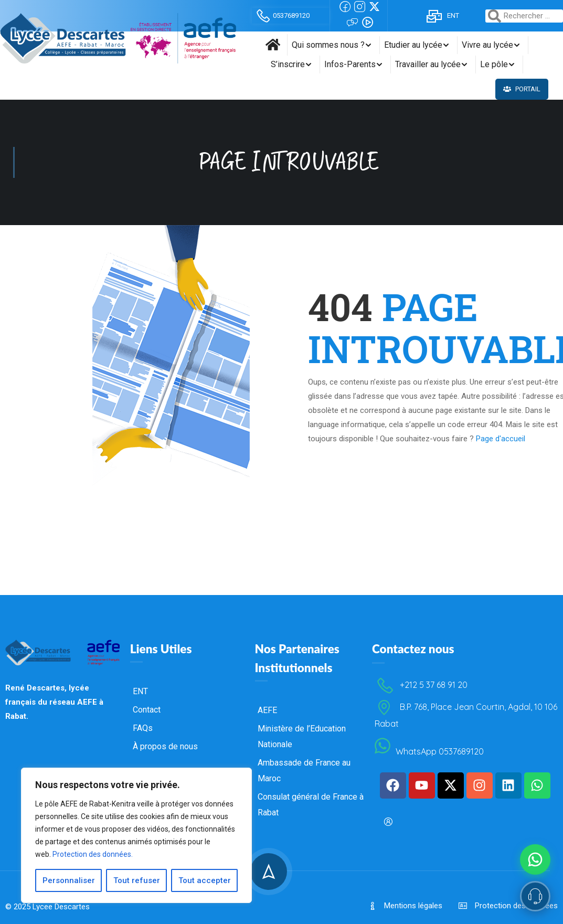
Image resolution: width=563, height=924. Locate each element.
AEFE (267, 779)
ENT (442, 15)
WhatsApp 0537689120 (429, 820)
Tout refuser (137, 880)
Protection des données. (93, 854)
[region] (136, 835)
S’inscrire (288, 64)
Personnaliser (69, 880)
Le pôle (494, 64)
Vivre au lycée (487, 45)
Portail (522, 89)
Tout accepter (205, 880)
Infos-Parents (350, 64)
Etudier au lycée (413, 45)
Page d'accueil (501, 421)
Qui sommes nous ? (328, 45)
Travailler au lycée (428, 64)
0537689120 (282, 15)
